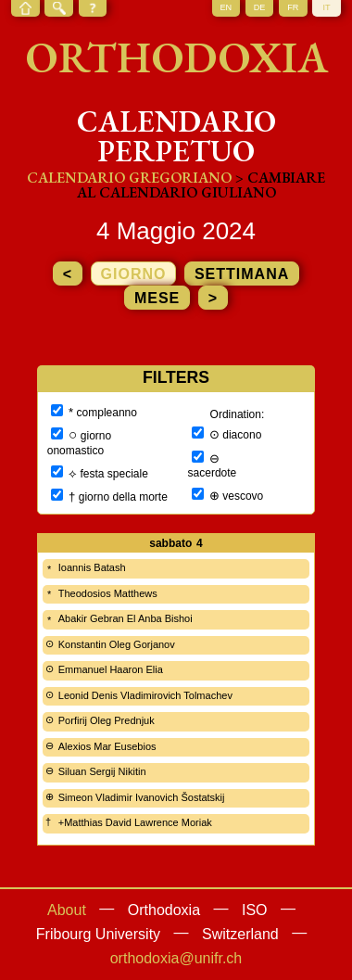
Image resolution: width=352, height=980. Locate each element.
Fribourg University (98, 934)
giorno (134, 274)
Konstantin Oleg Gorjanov (117, 644)
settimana (242, 274)
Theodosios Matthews (108, 593)
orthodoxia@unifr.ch (176, 958)
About (67, 910)
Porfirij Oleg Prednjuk (107, 720)
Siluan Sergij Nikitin (102, 771)
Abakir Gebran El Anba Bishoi (126, 618)
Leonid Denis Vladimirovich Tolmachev (145, 695)
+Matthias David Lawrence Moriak (135, 822)
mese (157, 298)
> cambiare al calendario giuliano (201, 185)
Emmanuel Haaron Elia (111, 669)
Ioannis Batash (92, 567)
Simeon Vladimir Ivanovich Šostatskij (142, 797)
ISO (255, 910)
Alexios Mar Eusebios (107, 746)
